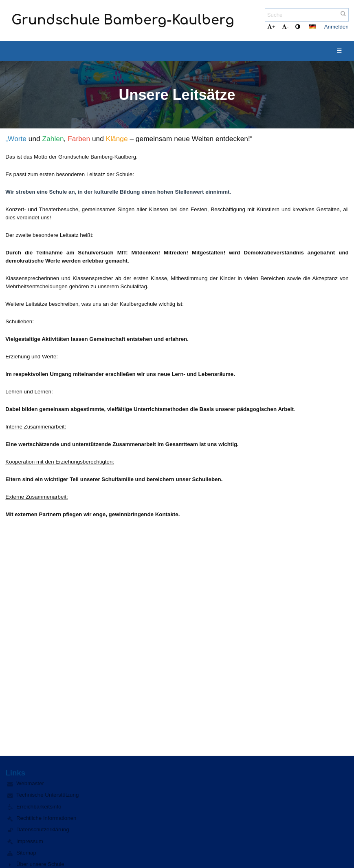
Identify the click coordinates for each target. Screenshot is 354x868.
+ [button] (271, 27)
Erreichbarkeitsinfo (39, 807)
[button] (312, 27)
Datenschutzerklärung (43, 829)
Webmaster (30, 783)
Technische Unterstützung (47, 795)
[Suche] (307, 15)
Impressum (30, 841)
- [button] (285, 27)
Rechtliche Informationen (46, 818)
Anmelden (336, 27)
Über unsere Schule (40, 864)
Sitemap (26, 853)
